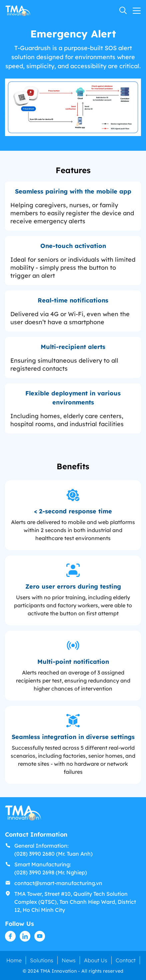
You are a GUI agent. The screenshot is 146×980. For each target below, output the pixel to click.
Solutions (42, 960)
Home (14, 960)
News (69, 960)
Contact (126, 960)
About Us (96, 960)
